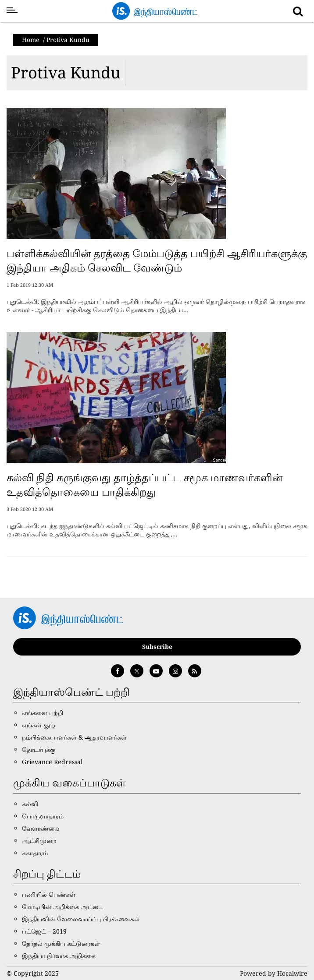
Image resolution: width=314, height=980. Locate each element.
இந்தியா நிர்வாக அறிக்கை (59, 956)
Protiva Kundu (66, 72)
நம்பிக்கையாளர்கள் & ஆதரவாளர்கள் (74, 737)
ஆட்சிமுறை (39, 841)
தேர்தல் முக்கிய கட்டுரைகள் (61, 943)
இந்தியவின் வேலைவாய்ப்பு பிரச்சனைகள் (81, 919)
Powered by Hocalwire (274, 973)
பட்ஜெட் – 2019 (44, 931)
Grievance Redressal (52, 762)
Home (31, 40)
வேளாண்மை (41, 828)
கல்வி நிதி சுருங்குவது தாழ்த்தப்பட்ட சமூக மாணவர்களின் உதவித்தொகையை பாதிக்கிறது (145, 485)
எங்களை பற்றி (43, 713)
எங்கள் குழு (39, 725)
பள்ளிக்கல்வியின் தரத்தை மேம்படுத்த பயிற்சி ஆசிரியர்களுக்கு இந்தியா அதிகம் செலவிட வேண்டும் (157, 260)
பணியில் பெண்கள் (49, 894)
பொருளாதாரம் (43, 816)
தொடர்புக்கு (39, 749)
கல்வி (30, 804)
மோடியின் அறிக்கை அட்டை (62, 907)
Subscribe (157, 647)
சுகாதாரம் (35, 853)
